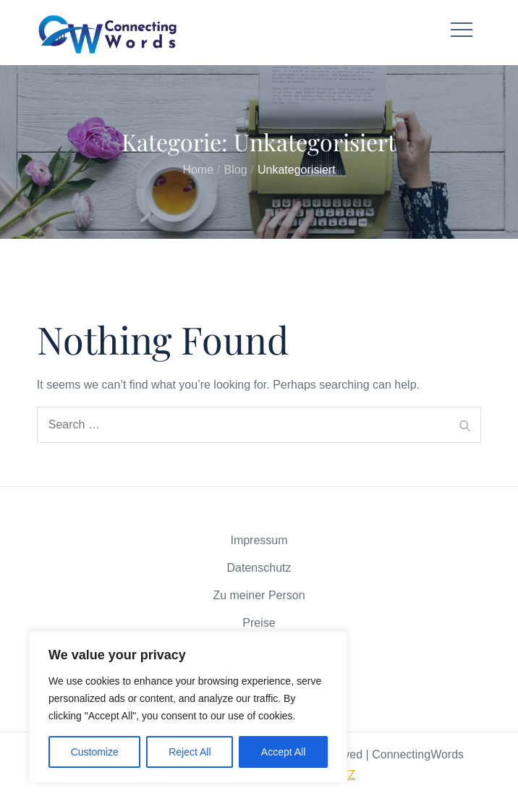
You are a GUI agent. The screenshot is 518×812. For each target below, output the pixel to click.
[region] (188, 707)
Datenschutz (259, 568)
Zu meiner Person (259, 595)
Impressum (259, 540)
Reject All (190, 752)
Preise (259, 623)
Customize (95, 752)
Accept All (283, 752)
